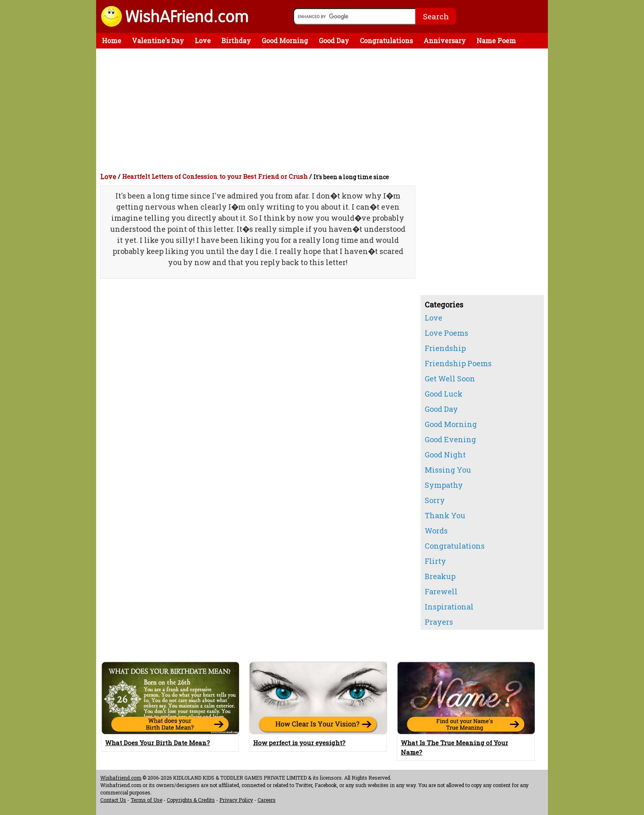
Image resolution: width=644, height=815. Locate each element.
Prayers (439, 622)
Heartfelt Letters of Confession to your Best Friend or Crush (215, 176)
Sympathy (444, 485)
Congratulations (386, 40)
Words (436, 531)
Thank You (445, 515)
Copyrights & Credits (191, 800)
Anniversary (445, 40)
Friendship (445, 348)
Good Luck (444, 394)
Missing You (448, 470)
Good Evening (450, 439)
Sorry (435, 500)
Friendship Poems (458, 363)
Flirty (435, 561)
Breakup (440, 576)
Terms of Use (146, 800)
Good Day (334, 40)
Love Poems (446, 333)
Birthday (236, 40)
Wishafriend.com (121, 778)
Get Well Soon (450, 379)
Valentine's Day (158, 40)
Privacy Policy (236, 800)
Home (112, 40)
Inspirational (449, 607)
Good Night (445, 455)
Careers (267, 800)
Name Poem (496, 40)
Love (203, 40)
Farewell (441, 591)
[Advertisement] (324, 110)
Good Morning (285, 40)
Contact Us (113, 800)
